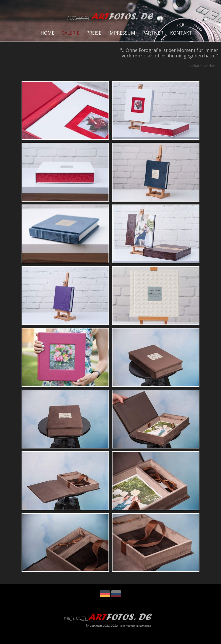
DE (105, 594)
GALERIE (70, 33)
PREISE (94, 33)
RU (116, 594)
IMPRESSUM (122, 33)
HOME (47, 33)
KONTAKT (181, 33)
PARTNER (153, 33)
